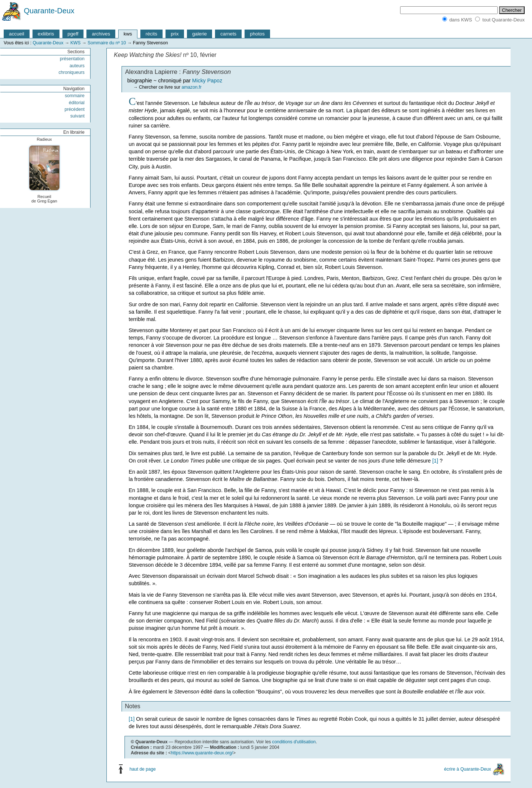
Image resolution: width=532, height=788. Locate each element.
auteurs (77, 66)
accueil (16, 34)
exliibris (46, 34)
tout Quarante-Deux (504, 20)
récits (151, 34)
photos (258, 34)
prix (175, 34)
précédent (75, 109)
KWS (75, 43)
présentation (72, 59)
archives (101, 34)
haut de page (143, 769)
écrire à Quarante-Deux (468, 769)
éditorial (77, 103)
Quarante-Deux (49, 11)
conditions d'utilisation (294, 742)
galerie (199, 34)
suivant (77, 116)
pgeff (73, 34)
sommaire (74, 96)
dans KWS (461, 20)
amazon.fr (191, 87)
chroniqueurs (72, 72)
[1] (435, 461)
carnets (229, 34)
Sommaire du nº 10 (107, 43)
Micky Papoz (207, 81)
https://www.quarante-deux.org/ (202, 753)
